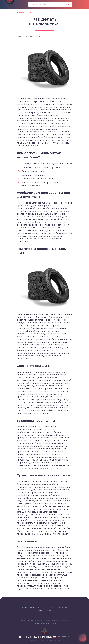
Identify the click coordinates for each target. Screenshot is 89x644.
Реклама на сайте (44, 610)
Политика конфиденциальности (45, 624)
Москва (25, 607)
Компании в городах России (57, 607)
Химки (32, 607)
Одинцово (41, 607)
